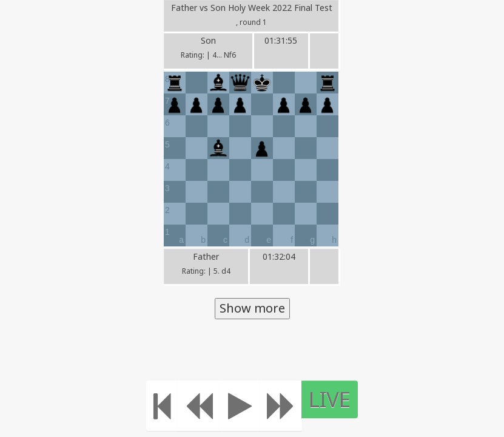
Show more (252, 308)
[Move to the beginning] (162, 406)
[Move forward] (281, 406)
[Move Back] (199, 406)
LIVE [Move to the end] (330, 399)
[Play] (240, 406)
